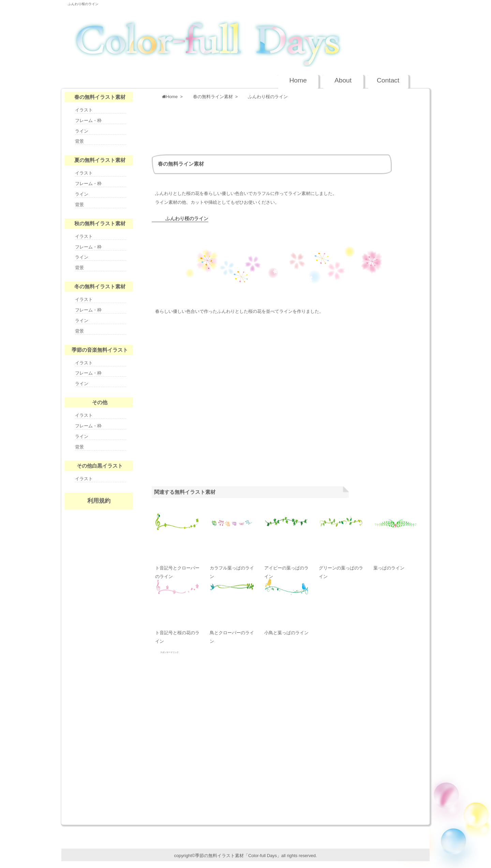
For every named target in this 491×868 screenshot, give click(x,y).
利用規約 (99, 501)
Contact (388, 80)
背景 (79, 141)
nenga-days (99, 554)
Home (298, 80)
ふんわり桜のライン (83, 4)
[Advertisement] (276, 125)
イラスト (84, 110)
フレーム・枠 (88, 120)
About (343, 80)
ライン (82, 131)
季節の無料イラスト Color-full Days (238, 36)
